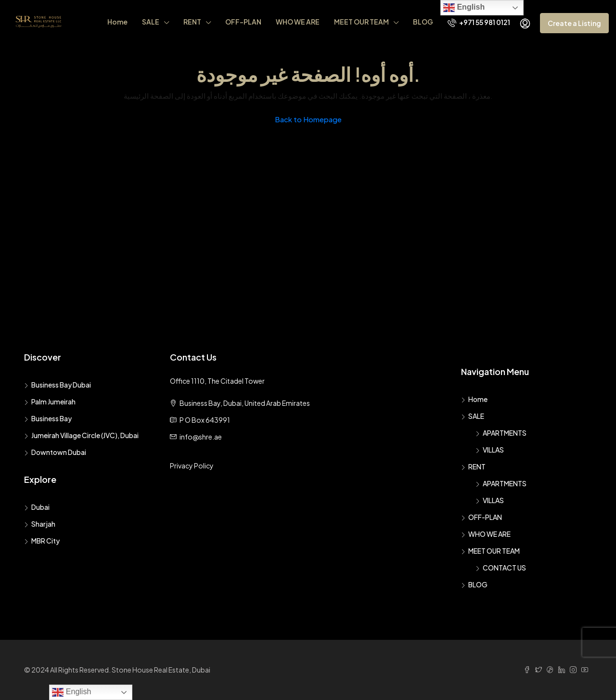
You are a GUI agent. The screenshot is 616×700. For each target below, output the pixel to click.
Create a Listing (574, 23)
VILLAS (493, 450)
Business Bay (51, 418)
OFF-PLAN (243, 22)
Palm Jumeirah (53, 402)
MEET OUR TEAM (361, 22)
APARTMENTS (505, 433)
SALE (151, 22)
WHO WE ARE (298, 22)
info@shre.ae (201, 437)
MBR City (45, 541)
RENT (192, 22)
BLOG (423, 22)
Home (117, 22)
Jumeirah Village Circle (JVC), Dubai (85, 435)
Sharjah (43, 524)
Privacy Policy (192, 466)
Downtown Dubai (59, 452)
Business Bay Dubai (61, 385)
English (464, 8)
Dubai (40, 507)
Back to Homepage (308, 119)
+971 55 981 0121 (479, 22)
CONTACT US (504, 568)
